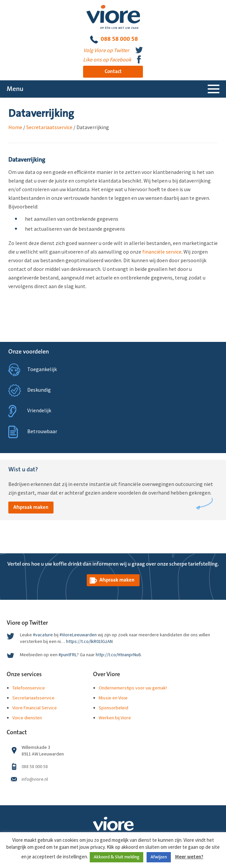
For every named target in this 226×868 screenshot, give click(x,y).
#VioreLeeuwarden (78, 635)
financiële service (162, 252)
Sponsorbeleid (113, 708)
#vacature (43, 635)
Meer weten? (189, 857)
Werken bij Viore (115, 718)
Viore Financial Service (35, 708)
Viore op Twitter (27, 623)
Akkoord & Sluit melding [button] (116, 857)
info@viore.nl (35, 779)
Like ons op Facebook (107, 59)
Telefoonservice (29, 688)
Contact (113, 72)
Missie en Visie (113, 698)
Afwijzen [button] (159, 857)
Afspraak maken (31, 507)
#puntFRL (68, 655)
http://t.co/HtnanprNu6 (118, 655)
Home (15, 127)
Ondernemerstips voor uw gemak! (133, 688)
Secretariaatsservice (49, 127)
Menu (15, 89)
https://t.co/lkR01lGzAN (89, 641)
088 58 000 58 (114, 39)
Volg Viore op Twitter (106, 50)
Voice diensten (27, 718)
